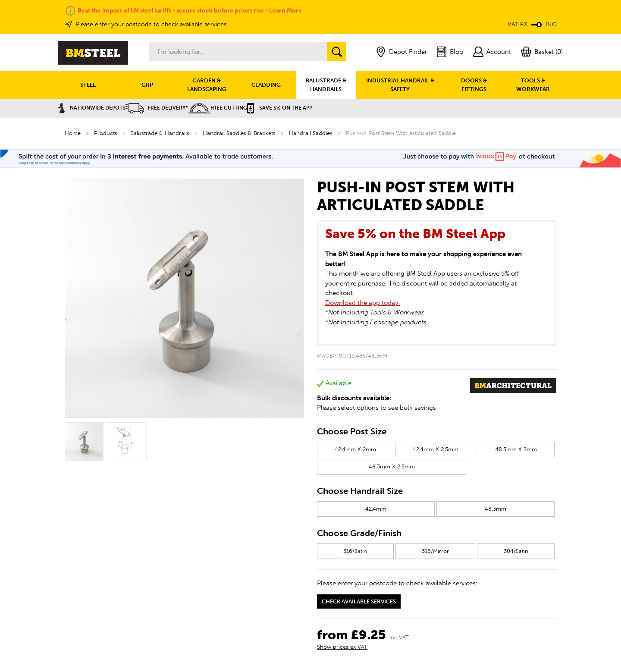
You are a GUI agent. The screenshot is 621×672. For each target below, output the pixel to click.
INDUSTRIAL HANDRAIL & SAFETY (400, 85)
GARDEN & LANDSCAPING (207, 85)
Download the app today (362, 303)
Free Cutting (218, 108)
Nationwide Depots (92, 108)
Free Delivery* (157, 108)
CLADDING (266, 85)
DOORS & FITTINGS (474, 85)
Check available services (359, 601)
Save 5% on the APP (280, 108)
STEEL (88, 85)
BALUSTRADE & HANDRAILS (326, 85)
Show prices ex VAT (342, 647)
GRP (147, 85)
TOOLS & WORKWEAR (533, 85)
